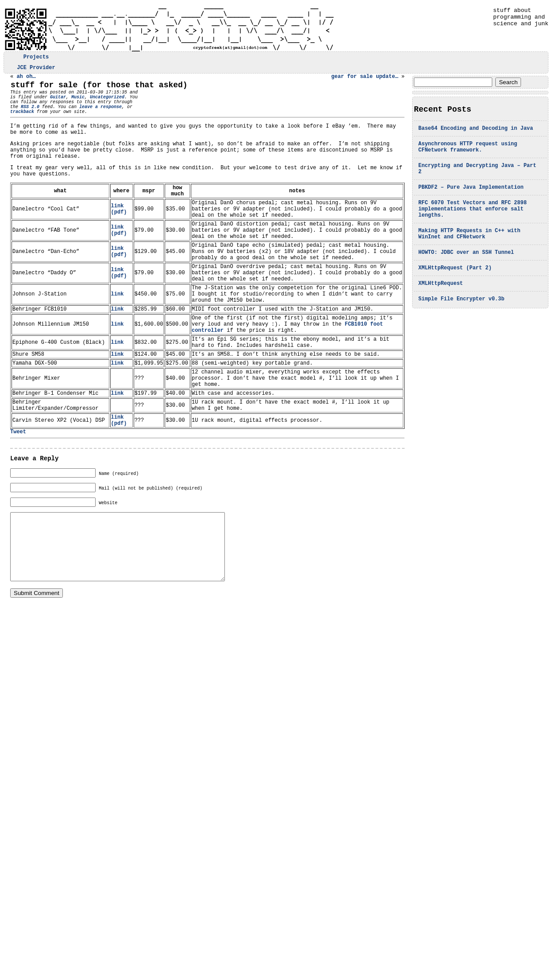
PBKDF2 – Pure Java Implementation (471, 199)
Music (78, 104)
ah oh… (26, 80)
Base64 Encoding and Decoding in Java (476, 134)
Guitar (58, 104)
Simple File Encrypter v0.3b (461, 323)
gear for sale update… (365, 80)
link (118, 335)
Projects (36, 58)
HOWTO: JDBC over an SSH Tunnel (466, 272)
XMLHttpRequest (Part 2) (455, 289)
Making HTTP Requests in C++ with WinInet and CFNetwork (469, 252)
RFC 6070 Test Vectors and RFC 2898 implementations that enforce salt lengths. (473, 224)
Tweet (18, 497)
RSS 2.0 (19, 116)
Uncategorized (107, 104)
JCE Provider (36, 70)
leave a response (90, 116)
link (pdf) (119, 234)
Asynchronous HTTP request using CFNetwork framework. (468, 154)
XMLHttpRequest (441, 306)
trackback (22, 122)
